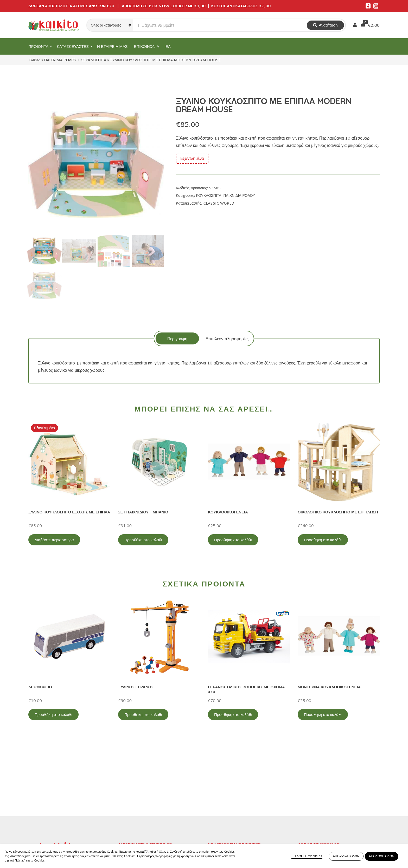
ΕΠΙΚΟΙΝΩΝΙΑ (146, 46)
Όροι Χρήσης (220, 798)
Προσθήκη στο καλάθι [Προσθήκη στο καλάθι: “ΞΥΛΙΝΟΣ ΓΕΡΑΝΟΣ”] (143, 714)
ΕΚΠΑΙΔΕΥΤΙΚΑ (133, 789)
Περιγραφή (177, 339)
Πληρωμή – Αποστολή (228, 806)
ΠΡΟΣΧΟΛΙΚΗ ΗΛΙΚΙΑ (139, 798)
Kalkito (34, 60)
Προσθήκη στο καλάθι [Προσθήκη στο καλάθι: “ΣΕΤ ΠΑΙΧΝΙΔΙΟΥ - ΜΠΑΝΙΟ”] (143, 540)
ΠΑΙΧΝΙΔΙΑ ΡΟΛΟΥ (60, 60)
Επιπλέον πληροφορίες (227, 339)
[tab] (177, 338)
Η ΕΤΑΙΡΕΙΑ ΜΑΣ (112, 46)
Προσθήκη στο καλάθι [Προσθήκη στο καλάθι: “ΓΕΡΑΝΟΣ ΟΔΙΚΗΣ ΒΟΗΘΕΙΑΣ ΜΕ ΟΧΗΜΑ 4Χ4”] (233, 714)
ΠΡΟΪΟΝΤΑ (38, 46)
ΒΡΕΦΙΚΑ (127, 815)
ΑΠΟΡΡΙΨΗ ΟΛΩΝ (346, 856)
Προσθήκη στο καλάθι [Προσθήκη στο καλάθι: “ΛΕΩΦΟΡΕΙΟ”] (53, 714)
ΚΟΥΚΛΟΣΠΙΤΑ (93, 60)
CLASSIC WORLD (219, 203)
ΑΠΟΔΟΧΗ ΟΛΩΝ (382, 856)
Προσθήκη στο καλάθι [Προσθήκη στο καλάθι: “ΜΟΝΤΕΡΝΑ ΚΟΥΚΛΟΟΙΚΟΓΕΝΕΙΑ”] (323, 714)
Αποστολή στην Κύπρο (229, 815)
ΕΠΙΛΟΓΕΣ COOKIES (307, 856)
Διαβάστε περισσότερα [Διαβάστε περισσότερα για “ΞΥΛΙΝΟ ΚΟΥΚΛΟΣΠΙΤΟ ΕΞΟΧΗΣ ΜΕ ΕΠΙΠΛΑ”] (54, 540)
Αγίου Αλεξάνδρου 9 (47, 800)
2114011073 (42, 806)
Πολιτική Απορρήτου (227, 789)
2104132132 (42, 831)
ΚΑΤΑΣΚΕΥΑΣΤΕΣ (73, 46)
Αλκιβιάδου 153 (43, 825)
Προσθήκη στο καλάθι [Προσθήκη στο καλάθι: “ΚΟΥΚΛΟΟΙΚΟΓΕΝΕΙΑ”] (233, 540)
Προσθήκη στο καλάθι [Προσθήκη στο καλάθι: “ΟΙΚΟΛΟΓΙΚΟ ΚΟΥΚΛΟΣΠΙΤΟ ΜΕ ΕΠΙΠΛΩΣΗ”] (323, 540)
